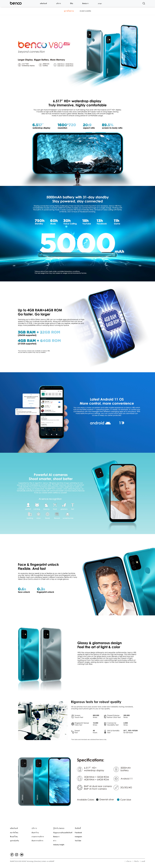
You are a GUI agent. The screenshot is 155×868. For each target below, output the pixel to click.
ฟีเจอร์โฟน (14, 837)
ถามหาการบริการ (38, 837)
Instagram (78, 837)
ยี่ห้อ (72, 3)
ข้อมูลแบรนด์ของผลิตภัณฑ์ (63, 833)
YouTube (78, 841)
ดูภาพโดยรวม (69, 11)
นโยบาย (129, 861)
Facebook (78, 833)
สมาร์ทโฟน (14, 833)
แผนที (143, 861)
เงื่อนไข (136, 861)
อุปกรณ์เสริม (14, 841)
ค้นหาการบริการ (37, 841)
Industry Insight (59, 845)
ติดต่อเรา (85, 3)
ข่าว (55, 841)
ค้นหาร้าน (35, 833)
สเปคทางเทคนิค (85, 11)
